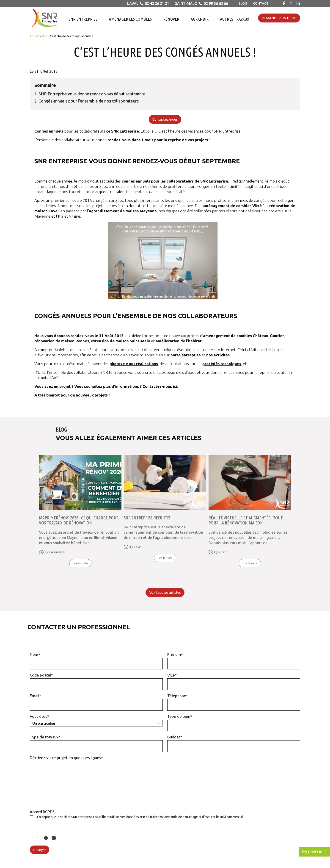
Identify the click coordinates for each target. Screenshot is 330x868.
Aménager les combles (130, 19)
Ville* (234, 681)
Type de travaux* (96, 743)
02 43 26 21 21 (157, 3)
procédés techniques (222, 364)
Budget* (234, 743)
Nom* (96, 661)
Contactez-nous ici (160, 386)
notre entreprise (186, 355)
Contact (261, 3)
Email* (96, 702)
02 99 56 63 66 (216, 3)
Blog (243, 3)
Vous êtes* (96, 720)
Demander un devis (279, 18)
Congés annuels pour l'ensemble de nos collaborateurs (89, 101)
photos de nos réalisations (134, 364)
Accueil (34, 36)
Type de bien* (234, 723)
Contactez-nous (165, 119)
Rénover (171, 19)
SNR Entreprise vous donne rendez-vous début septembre (92, 94)
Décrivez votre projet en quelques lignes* (165, 781)
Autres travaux (235, 19)
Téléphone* (234, 702)
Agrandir (200, 19)
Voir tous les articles (165, 592)
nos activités (218, 355)
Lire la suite (80, 563)
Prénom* (234, 661)
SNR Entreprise (83, 19)
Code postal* (96, 681)
